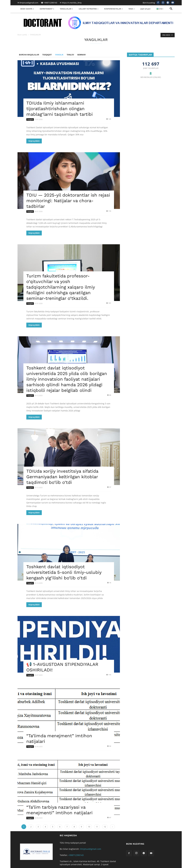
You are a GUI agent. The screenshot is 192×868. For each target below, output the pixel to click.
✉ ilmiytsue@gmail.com (28, 3)
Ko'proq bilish (34, 141)
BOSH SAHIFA (27, 9)
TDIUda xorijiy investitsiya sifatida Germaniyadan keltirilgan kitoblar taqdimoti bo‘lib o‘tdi (62, 477)
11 (97, 827)
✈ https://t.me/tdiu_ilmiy (71, 3)
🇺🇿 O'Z (160, 9)
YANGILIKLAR (66, 9)
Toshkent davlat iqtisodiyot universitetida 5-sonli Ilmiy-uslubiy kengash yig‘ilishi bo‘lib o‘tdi (64, 572)
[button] (171, 9)
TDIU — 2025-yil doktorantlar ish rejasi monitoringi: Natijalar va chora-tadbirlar (68, 201)
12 (105, 827)
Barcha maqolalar (29, 55)
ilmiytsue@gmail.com (91, 849)
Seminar (81, 55)
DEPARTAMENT (47, 9)
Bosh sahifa (22, 35)
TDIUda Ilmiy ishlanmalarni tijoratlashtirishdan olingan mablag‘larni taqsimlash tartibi (60, 109)
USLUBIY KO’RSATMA (88, 9)
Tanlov (70, 55)
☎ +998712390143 (49, 3)
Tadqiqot (47, 55)
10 (89, 827)
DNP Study (145, 9)
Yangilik (59, 55)
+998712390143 (76, 855)
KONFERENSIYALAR (113, 9)
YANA (131, 9)
